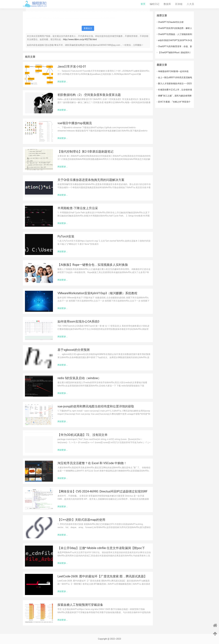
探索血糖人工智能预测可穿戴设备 (80, 605)
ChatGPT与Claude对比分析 (170, 22)
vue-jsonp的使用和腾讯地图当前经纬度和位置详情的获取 (96, 406)
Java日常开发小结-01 (72, 67)
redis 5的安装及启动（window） (79, 378)
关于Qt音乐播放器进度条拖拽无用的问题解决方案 (91, 180)
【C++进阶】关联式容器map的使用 (81, 520)
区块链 (179, 4)
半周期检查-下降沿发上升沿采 (78, 208)
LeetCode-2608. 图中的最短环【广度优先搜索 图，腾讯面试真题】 (102, 576)
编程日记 (155, 4)
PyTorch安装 (66, 236)
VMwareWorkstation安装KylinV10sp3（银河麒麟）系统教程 (97, 293)
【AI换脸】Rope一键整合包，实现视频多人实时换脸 (93, 265)
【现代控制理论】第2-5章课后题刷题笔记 (85, 152)
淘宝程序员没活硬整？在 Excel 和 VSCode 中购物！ (92, 463)
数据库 (167, 4)
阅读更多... (63, 82)
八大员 (190, 4)
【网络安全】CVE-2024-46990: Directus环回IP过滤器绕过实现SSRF (103, 491)
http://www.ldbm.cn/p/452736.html (80, 39)
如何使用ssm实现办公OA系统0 (78, 322)
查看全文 (88, 28)
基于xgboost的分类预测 (73, 350)
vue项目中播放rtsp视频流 (75, 123)
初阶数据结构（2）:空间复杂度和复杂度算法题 (89, 95)
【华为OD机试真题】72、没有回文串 (82, 435)
